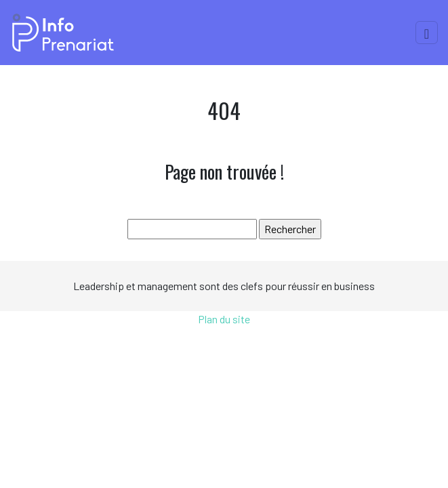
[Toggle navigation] (427, 33)
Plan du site (224, 319)
